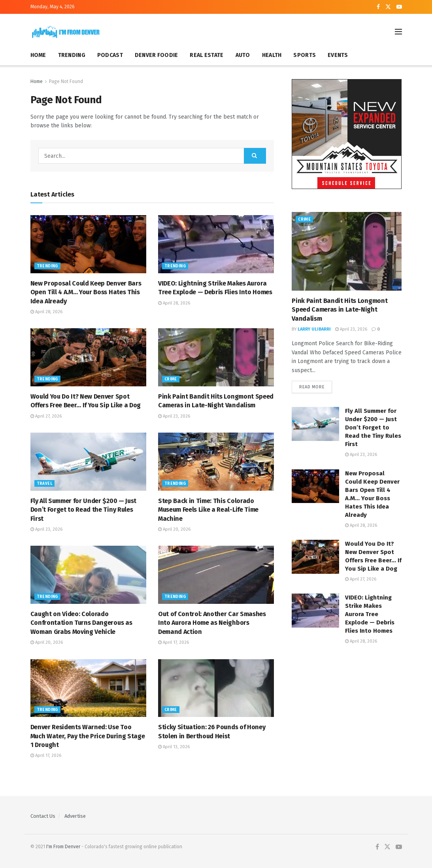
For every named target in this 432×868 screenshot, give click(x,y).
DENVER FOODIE (157, 55)
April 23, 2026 (174, 416)
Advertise (75, 816)
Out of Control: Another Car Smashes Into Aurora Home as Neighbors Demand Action (212, 623)
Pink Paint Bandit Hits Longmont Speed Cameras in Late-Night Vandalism (340, 310)
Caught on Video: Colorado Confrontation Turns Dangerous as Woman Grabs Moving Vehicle (81, 623)
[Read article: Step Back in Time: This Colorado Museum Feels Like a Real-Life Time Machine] (216, 462)
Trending (47, 266)
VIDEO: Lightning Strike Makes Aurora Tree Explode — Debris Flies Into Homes (370, 615)
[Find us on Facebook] (377, 847)
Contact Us (43, 816)
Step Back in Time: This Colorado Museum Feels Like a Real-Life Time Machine (208, 510)
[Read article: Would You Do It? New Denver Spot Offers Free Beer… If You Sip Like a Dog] (88, 357)
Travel (44, 484)
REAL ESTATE (207, 55)
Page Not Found (66, 81)
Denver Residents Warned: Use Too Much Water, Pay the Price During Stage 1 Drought (88, 736)
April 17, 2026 (174, 642)
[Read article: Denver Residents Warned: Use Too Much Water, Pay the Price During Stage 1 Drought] (88, 688)
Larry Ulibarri (314, 329)
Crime (171, 379)
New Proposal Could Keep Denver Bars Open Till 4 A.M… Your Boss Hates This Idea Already (86, 292)
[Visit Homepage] (66, 32)
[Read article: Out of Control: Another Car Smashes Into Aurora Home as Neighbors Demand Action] (216, 575)
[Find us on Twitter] (387, 847)
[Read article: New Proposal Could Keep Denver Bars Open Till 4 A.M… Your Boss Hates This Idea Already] (88, 244)
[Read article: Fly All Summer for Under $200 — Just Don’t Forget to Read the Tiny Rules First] (88, 462)
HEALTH (272, 55)
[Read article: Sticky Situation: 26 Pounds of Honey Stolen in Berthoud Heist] (216, 688)
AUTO (243, 55)
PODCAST (110, 55)
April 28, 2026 (46, 312)
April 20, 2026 (174, 529)
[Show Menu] (398, 32)
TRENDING (72, 55)
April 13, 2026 (174, 747)
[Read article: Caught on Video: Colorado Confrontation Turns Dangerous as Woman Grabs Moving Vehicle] (88, 575)
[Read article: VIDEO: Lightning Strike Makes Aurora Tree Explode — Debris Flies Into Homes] (216, 244)
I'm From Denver (63, 847)
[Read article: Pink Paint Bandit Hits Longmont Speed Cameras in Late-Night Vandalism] (216, 357)
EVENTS (338, 55)
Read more (316, 387)
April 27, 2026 (46, 416)
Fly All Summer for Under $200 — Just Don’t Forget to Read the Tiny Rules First (83, 510)
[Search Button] (255, 156)
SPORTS (305, 55)
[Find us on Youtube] (399, 847)
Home (37, 81)
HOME (38, 55)
